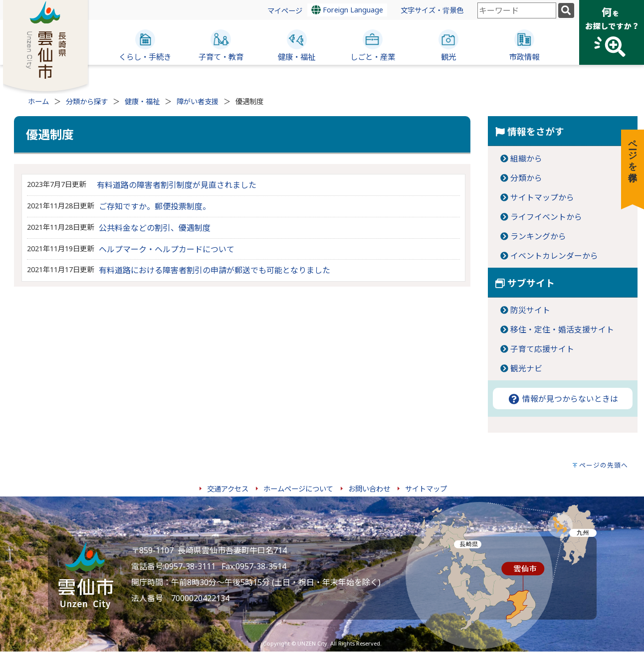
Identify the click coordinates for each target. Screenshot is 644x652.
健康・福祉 (142, 101)
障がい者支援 (198, 101)
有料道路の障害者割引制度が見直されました (177, 185)
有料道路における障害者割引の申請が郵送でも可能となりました (215, 270)
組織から (526, 159)
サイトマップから (542, 197)
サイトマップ (426, 489)
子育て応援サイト (542, 349)
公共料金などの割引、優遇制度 (155, 228)
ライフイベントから (546, 217)
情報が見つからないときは (563, 399)
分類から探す (87, 101)
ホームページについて (298, 489)
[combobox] (517, 10)
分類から (526, 178)
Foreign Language (347, 10)
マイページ (285, 11)
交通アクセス (228, 489)
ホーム (38, 101)
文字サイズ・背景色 (432, 10)
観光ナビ (526, 368)
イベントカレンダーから (554, 256)
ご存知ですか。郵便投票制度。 (155, 206)
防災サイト (530, 310)
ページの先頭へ (604, 465)
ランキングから (538, 236)
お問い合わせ (369, 489)
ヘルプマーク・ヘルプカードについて (167, 249)
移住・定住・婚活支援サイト (562, 329)
